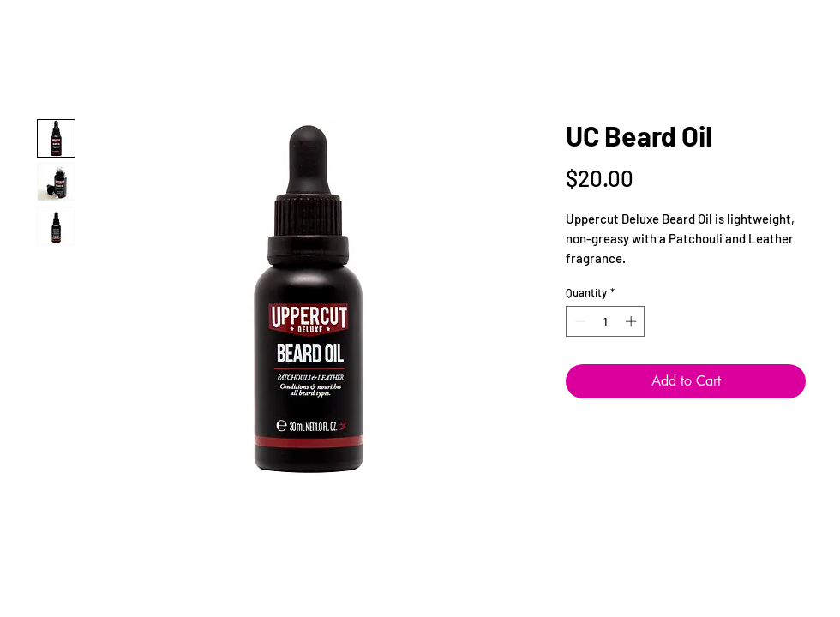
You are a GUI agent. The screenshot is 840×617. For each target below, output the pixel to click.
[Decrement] (579, 321)
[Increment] (633, 321)
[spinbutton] (606, 321)
